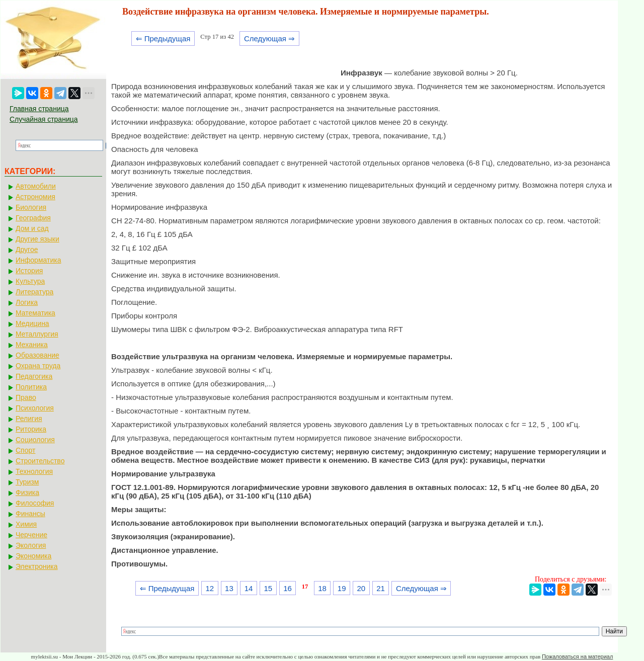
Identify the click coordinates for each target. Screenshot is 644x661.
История (29, 271)
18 (322, 588)
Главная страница (39, 109)
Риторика (31, 429)
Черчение (31, 535)
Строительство (40, 461)
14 (249, 588)
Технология (34, 471)
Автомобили (36, 186)
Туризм (27, 482)
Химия (26, 524)
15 (268, 588)
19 (342, 588)
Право (26, 397)
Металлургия (37, 334)
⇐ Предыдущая (163, 38)
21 (381, 588)
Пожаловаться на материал (577, 656)
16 (288, 588)
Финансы (30, 514)
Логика (27, 302)
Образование (37, 355)
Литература (34, 292)
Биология (31, 207)
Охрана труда (38, 366)
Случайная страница (44, 119)
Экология (31, 545)
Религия (29, 419)
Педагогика (34, 376)
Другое (27, 250)
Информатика (38, 260)
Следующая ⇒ (269, 38)
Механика (32, 345)
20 (361, 588)
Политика (31, 387)
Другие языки (37, 239)
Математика (35, 313)
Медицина (32, 323)
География (33, 218)
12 (210, 588)
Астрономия (35, 197)
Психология (35, 408)
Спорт (25, 450)
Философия (35, 503)
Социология (35, 440)
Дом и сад (32, 228)
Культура (30, 281)
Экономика (33, 556)
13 (229, 588)
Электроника (37, 566)
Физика (27, 492)
